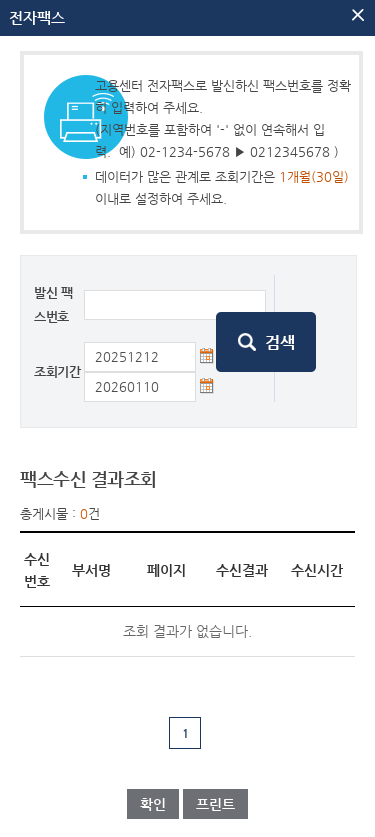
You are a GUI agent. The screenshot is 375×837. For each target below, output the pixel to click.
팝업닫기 (358, 15)
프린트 (215, 804)
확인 (153, 804)
